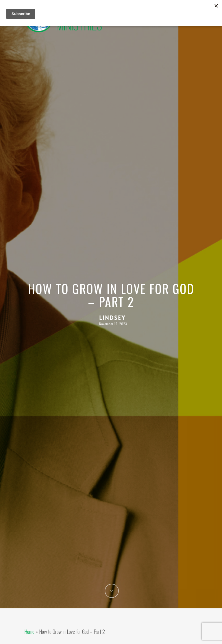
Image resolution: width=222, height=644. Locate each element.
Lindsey (112, 318)
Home (29, 632)
